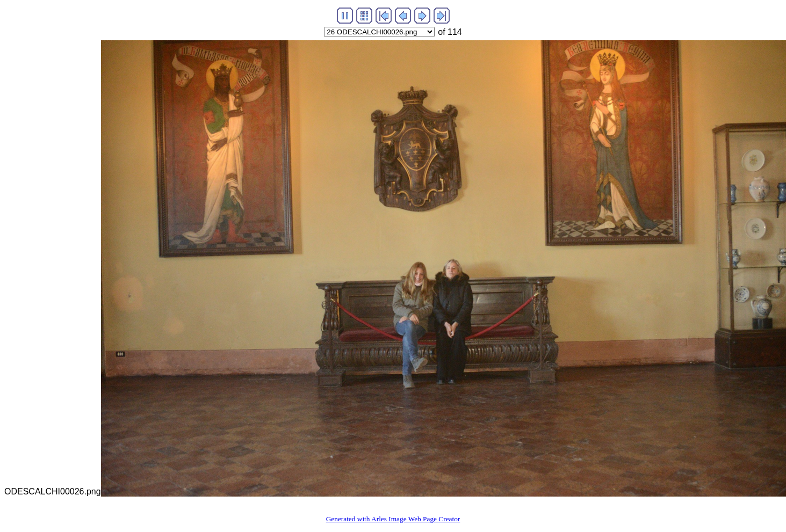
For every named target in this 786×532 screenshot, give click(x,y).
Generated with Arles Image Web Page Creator (393, 519)
